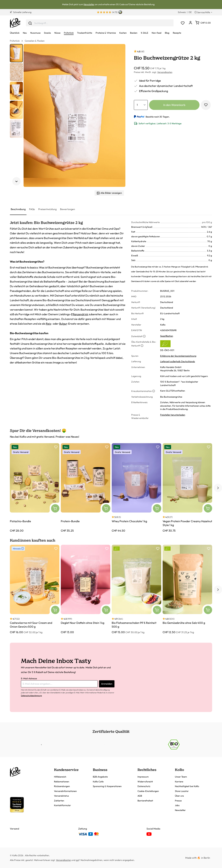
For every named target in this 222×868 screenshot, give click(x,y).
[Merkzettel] (183, 23)
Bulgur (63, 324)
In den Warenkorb (174, 105)
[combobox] (100, 23)
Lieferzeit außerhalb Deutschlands (178, 361)
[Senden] (30, 23)
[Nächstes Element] (16, 181)
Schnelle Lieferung (21, 12)
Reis (48, 324)
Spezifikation (167, 336)
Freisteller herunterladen (173, 415)
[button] (16, 53)
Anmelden (107, 684)
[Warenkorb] (203, 23)
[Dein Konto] (190, 23)
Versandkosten (165, 72)
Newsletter (89, 4)
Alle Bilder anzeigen (109, 193)
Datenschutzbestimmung (31, 696)
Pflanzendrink (80, 314)
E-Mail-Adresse (29, 678)
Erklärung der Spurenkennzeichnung (178, 356)
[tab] (18, 209)
